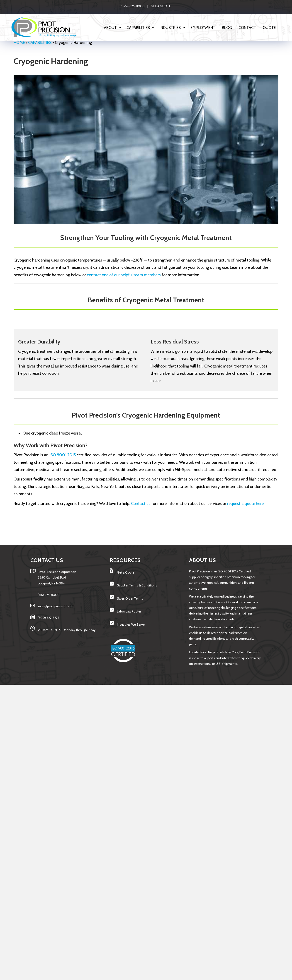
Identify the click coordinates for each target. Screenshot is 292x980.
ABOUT (110, 28)
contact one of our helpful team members (124, 275)
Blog (227, 28)
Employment (203, 28)
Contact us (141, 504)
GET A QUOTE (161, 6)
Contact (247, 28)
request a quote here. (246, 504)
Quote (269, 28)
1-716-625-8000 (133, 6)
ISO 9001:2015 (63, 455)
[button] (120, 28)
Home (19, 43)
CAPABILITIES (138, 28)
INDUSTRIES (170, 28)
